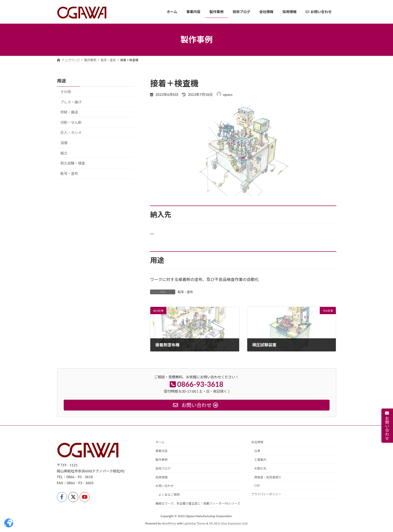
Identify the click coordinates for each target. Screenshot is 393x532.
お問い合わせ (165, 486)
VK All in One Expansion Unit (228, 523)
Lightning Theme (195, 523)
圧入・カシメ (71, 132)
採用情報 (162, 477)
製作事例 (162, 460)
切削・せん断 (71, 122)
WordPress (169, 523)
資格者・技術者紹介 (268, 477)
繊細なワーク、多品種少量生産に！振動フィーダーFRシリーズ (198, 503)
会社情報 (257, 442)
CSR (257, 486)
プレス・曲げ (71, 102)
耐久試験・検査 (73, 163)
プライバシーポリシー (266, 494)
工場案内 (260, 460)
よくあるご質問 (169, 495)
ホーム (160, 442)
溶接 (64, 143)
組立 (64, 153)
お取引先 (260, 468)
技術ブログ (163, 468)
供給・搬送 (69, 112)
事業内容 (162, 451)
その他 (66, 92)
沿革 (257, 451)
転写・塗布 (185, 292)
